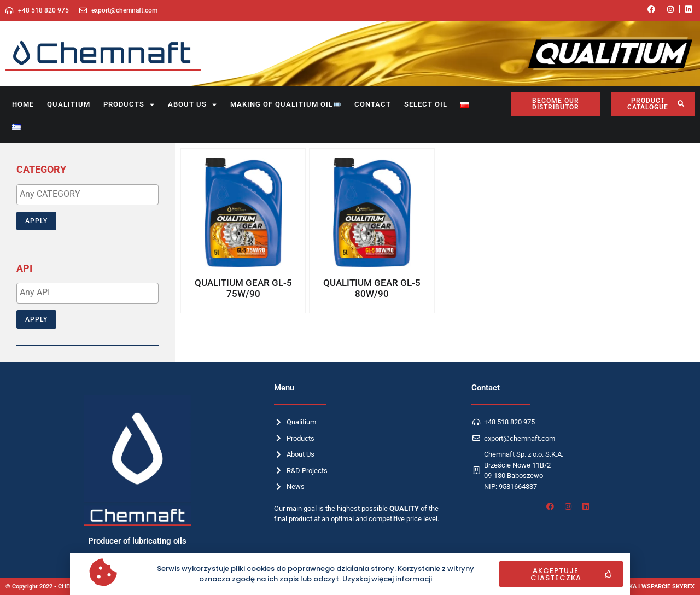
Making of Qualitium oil (285, 104)
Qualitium (69, 104)
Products (129, 105)
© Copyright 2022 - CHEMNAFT (48, 587)
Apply (36, 221)
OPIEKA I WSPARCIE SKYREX (655, 587)
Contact (373, 104)
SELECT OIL (426, 104)
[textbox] (90, 194)
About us (192, 105)
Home (23, 104)
